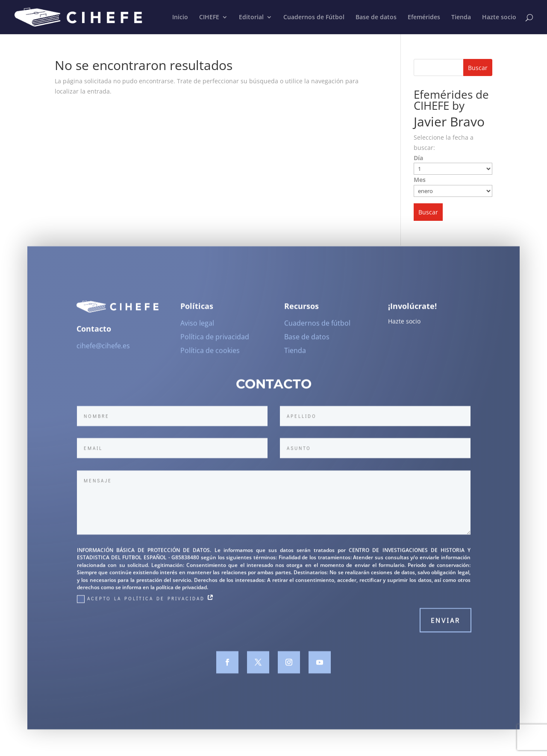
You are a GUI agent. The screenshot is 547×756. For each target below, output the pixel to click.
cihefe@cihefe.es (103, 349)
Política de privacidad (215, 340)
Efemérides (424, 18)
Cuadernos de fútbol (317, 327)
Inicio (180, 18)
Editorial (251, 18)
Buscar (478, 68)
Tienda (461, 18)
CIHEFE (209, 18)
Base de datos (376, 18)
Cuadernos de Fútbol (314, 18)
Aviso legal (197, 327)
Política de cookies (210, 354)
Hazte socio (499, 18)
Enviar (446, 624)
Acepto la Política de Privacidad (146, 602)
